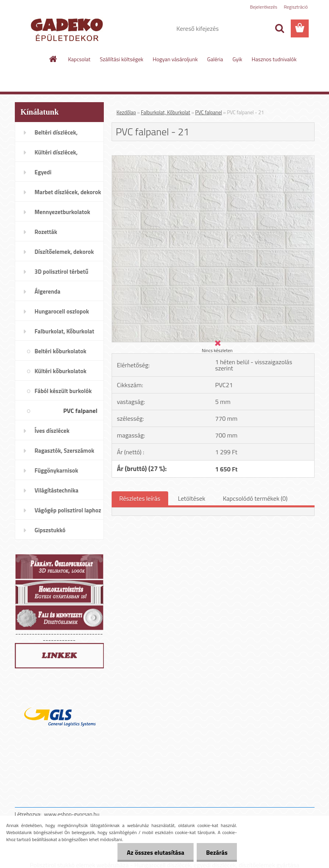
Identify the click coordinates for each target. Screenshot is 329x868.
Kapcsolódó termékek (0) (255, 498)
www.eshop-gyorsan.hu (72, 814)
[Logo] (68, 29)
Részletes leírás (140, 498)
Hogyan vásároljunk (175, 59)
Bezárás (216, 852)
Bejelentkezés (264, 7)
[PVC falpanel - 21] (213, 159)
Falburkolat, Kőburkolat (165, 112)
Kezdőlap (126, 112)
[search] (279, 28)
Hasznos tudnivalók (274, 59)
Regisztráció (296, 7)
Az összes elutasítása (154, 852)
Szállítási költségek (122, 59)
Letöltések (192, 498)
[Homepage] (53, 59)
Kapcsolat (79, 59)
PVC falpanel (209, 112)
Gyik (237, 59)
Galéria (215, 59)
